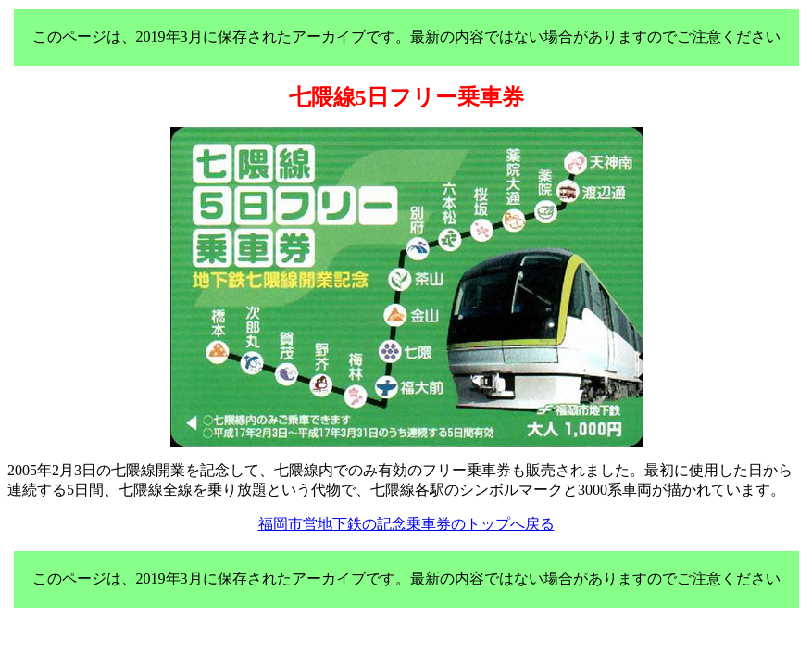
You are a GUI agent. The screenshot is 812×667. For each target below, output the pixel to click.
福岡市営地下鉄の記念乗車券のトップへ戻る (406, 524)
